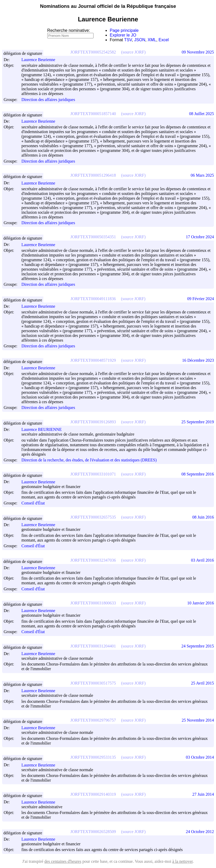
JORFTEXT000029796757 (93, 720)
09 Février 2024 (201, 299)
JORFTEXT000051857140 (93, 114)
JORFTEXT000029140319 (93, 794)
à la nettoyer (183, 861)
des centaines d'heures (63, 861)
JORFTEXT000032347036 (93, 560)
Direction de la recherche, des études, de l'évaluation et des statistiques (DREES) (89, 460)
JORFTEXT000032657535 (93, 517)
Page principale (124, 30)
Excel (164, 40)
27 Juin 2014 (203, 794)
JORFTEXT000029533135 (93, 757)
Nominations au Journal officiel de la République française (108, 6)
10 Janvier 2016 (201, 603)
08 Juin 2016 (203, 517)
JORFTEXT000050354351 (93, 237)
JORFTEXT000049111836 (93, 299)
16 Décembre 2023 (198, 360)
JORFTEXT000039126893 (93, 422)
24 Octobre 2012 (200, 832)
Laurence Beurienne (41, 60)
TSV (128, 40)
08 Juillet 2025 (202, 114)
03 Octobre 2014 (200, 757)
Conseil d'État (33, 503)
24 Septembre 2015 (198, 646)
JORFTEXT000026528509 (93, 832)
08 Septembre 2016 (198, 474)
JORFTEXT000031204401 (93, 646)
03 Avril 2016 (202, 560)
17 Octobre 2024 (200, 237)
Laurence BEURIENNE (44, 429)
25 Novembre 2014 (198, 720)
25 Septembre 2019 (198, 422)
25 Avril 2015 (202, 683)
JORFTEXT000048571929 (93, 360)
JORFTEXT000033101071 (93, 474)
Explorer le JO (123, 35)
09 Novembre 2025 (198, 52)
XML (152, 40)
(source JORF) (133, 52)
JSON (140, 40)
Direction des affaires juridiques (48, 100)
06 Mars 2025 (202, 175)
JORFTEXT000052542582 (93, 52)
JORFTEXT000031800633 (93, 603)
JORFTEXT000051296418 (93, 175)
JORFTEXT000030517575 (93, 683)
